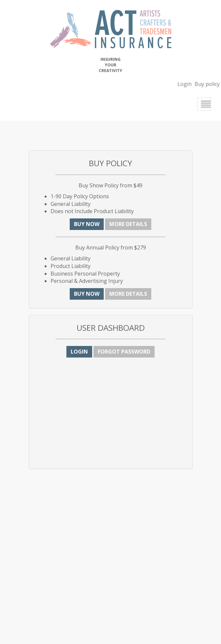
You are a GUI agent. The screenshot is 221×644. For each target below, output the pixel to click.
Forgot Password (124, 352)
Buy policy (207, 84)
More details (128, 224)
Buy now (87, 224)
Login (184, 84)
